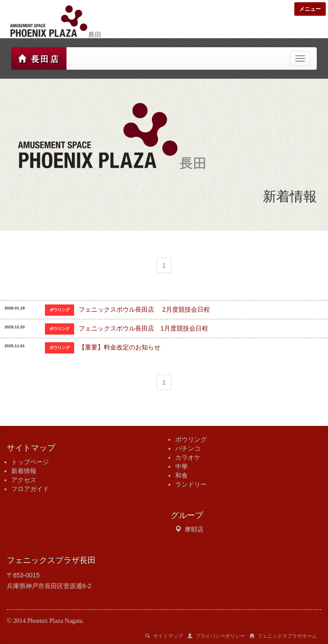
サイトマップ (164, 636)
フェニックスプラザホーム (283, 636)
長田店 (39, 59)
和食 (182, 475)
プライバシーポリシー (216, 636)
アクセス (24, 480)
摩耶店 (194, 529)
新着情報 (24, 471)
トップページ (30, 462)
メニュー (310, 9)
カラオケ (188, 457)
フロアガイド (30, 489)
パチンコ (188, 448)
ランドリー (191, 484)
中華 (182, 466)
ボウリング (191, 439)
